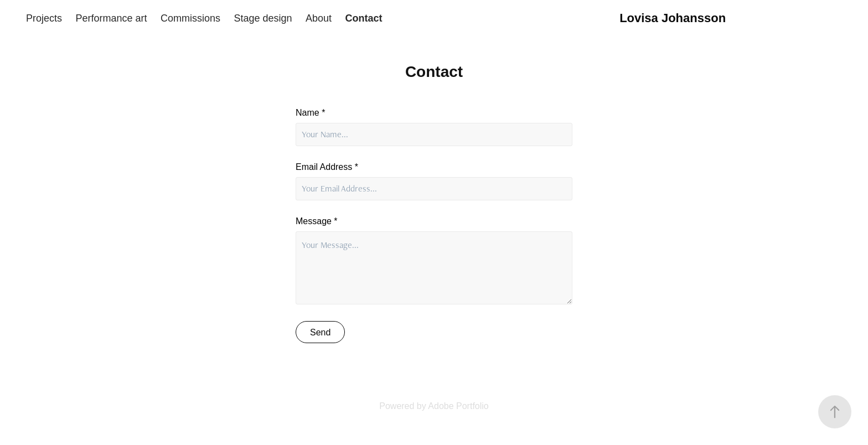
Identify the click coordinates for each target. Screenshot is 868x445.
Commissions (190, 18)
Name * (310, 113)
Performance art (112, 18)
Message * (317, 221)
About (319, 18)
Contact (364, 18)
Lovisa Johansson (673, 18)
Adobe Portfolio (458, 406)
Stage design (263, 18)
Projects (44, 18)
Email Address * (327, 167)
